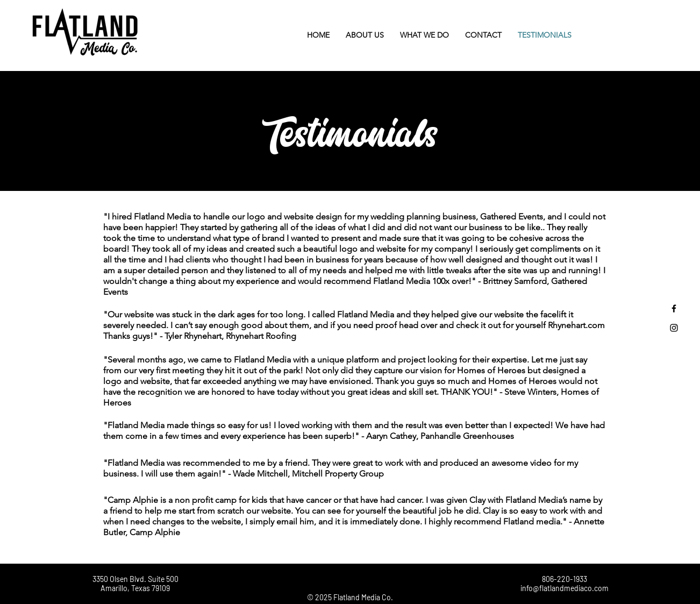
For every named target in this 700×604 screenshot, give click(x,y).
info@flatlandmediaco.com (565, 588)
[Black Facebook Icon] (674, 308)
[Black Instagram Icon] (674, 328)
